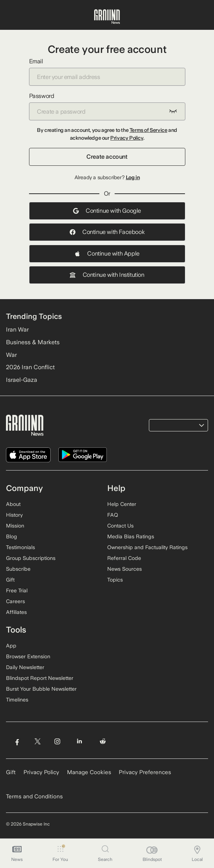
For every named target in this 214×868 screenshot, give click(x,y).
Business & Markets (33, 342)
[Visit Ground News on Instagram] (57, 742)
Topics (115, 580)
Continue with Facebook (107, 232)
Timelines (17, 700)
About (13, 504)
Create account (107, 157)
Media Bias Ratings (131, 536)
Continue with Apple (107, 254)
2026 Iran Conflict (30, 367)
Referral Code (124, 558)
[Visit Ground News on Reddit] (103, 742)
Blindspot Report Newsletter (40, 678)
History (14, 515)
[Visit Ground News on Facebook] (17, 742)
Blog (12, 536)
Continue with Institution (107, 275)
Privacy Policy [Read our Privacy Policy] (41, 772)
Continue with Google (107, 211)
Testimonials (20, 547)
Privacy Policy (127, 138)
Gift (10, 580)
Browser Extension (28, 656)
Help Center (122, 504)
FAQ (113, 515)
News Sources (124, 569)
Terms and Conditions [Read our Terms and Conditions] (34, 796)
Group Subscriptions (31, 558)
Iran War (17, 330)
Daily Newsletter (25, 667)
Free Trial (17, 590)
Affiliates (16, 612)
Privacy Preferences (145, 772)
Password (107, 106)
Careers (15, 601)
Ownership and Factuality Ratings (147, 547)
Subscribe (18, 569)
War (11, 355)
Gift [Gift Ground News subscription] (11, 772)
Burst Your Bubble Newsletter (41, 689)
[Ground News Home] (107, 17)
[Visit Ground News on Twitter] (37, 742)
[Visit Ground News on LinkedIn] (79, 742)
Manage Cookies (89, 772)
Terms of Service (148, 130)
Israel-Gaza (22, 380)
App (11, 646)
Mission (15, 526)
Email (107, 72)
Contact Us (120, 526)
